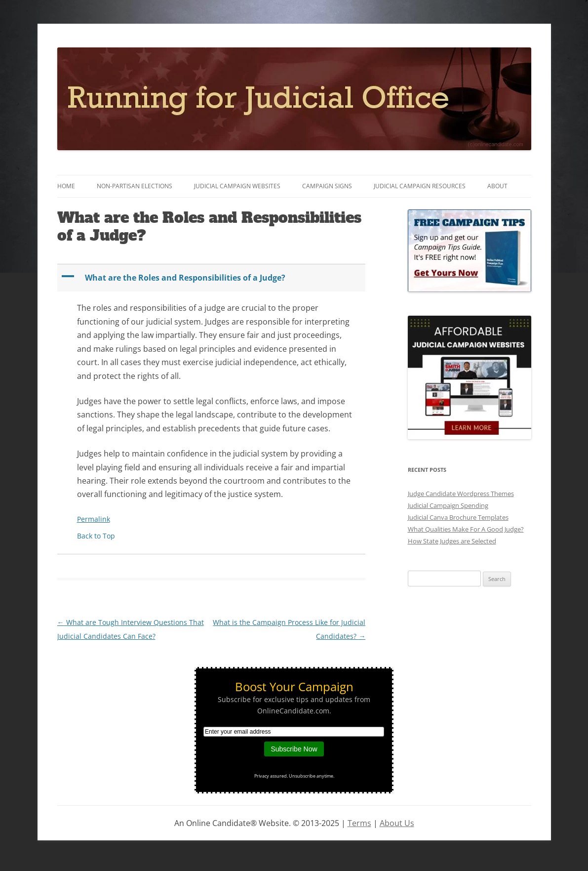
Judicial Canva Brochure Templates (458, 517)
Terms (359, 823)
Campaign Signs (327, 186)
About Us (397, 823)
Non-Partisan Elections (135, 186)
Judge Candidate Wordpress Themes (461, 494)
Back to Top (96, 536)
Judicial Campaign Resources (420, 186)
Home (66, 186)
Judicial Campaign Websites (237, 186)
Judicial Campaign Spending (448, 505)
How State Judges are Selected (452, 541)
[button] (213, 278)
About (497, 186)
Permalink (94, 519)
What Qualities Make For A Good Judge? (466, 529)
